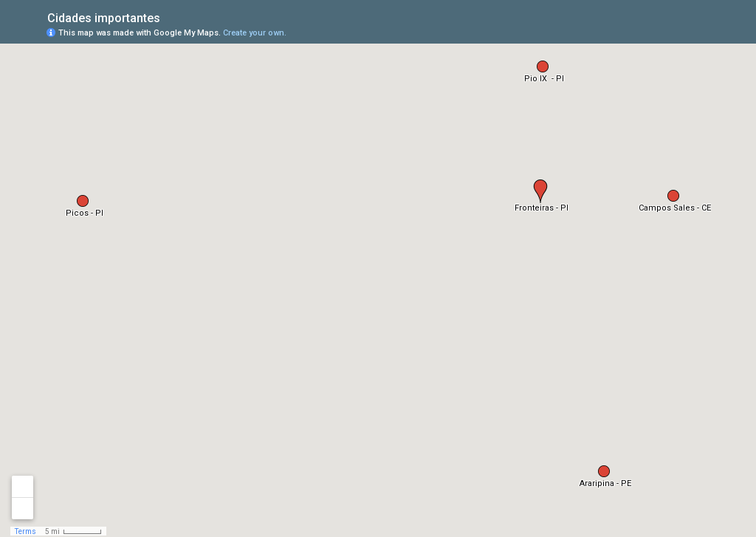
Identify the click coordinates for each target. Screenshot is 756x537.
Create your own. (255, 33)
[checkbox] (172, 17)
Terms (25, 531)
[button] (540, 191)
